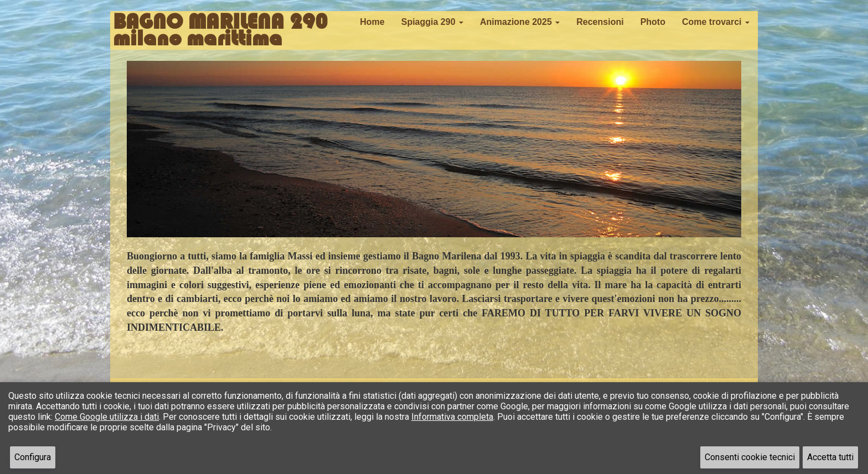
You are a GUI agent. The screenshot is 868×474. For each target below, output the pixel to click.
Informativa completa (452, 417)
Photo (653, 22)
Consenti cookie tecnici (750, 457)
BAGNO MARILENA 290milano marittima (220, 25)
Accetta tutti (830, 457)
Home (372, 22)
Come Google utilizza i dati (107, 417)
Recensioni (600, 22)
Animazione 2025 (520, 22)
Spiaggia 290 (432, 22)
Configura (33, 457)
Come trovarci (716, 22)
